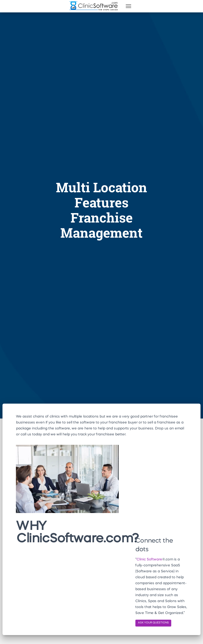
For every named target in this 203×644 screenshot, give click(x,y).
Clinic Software (149, 559)
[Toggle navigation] (128, 6)
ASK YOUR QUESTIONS (153, 623)
